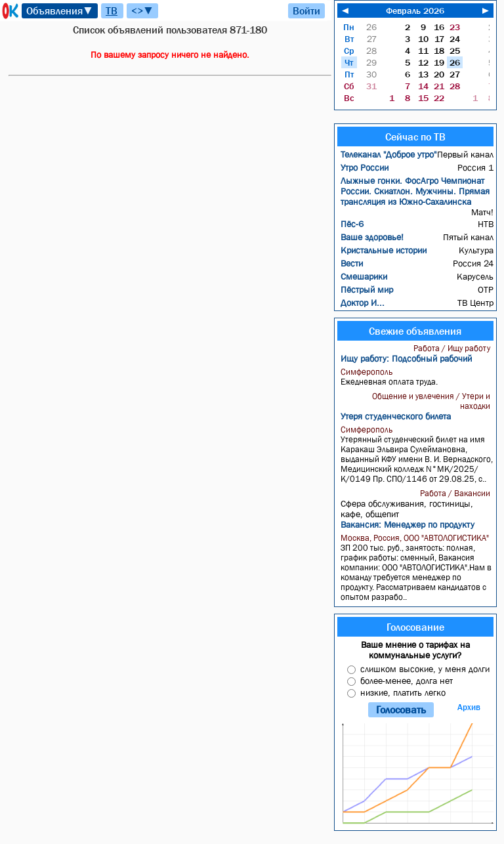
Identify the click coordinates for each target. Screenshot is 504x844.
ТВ (112, 11)
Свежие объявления (415, 331)
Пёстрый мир (367, 289)
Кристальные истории (384, 250)
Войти (306, 11)
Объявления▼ (60, 11)
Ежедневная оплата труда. (417, 377)
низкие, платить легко (403, 692)
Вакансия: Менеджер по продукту (408, 524)
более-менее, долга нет (407, 681)
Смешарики (364, 276)
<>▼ (142, 11)
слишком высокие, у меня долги (425, 669)
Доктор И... (363, 303)
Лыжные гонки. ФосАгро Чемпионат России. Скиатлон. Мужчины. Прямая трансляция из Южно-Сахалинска (415, 191)
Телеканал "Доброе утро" (388, 154)
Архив (469, 707)
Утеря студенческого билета (396, 416)
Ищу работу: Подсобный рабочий (406, 358)
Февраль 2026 (415, 11)
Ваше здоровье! (372, 237)
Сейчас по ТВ (415, 137)
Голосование (415, 627)
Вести (352, 263)
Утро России (365, 167)
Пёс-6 (352, 224)
